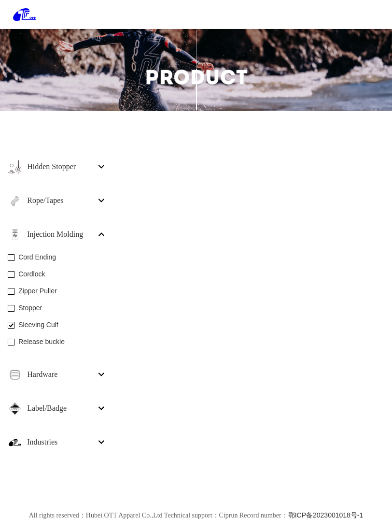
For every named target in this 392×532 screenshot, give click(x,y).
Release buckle (42, 342)
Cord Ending (37, 257)
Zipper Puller (37, 291)
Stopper (30, 308)
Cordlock (32, 274)
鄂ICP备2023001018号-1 (326, 515)
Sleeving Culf (38, 325)
